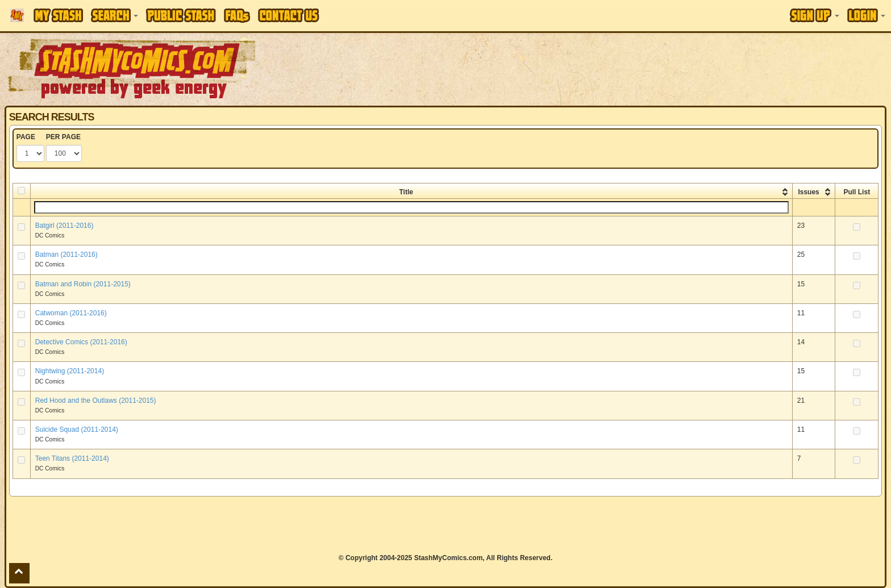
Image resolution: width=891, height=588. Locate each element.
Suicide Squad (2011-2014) (77, 429)
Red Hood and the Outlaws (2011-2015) (96, 401)
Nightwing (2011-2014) (70, 371)
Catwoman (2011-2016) (71, 313)
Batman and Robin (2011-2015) (83, 284)
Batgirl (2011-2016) (64, 226)
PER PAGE (63, 137)
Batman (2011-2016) (66, 255)
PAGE (26, 137)
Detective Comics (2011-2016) (81, 342)
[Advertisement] (629, 68)
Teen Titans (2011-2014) (72, 458)
